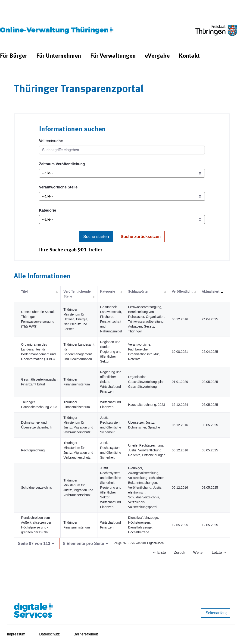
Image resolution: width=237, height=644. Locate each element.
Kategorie (48, 210)
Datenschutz (49, 634)
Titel (24, 291)
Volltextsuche (51, 141)
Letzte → (219, 552)
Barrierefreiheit (86, 634)
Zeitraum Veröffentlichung (62, 164)
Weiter (199, 552)
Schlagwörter (138, 291)
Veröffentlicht (182, 291)
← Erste (159, 552)
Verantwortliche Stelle (58, 187)
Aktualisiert (211, 291)
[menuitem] (14, 56)
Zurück (179, 552)
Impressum (16, 634)
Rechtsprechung (33, 450)
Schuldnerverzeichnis (36, 488)
